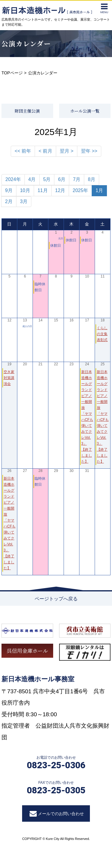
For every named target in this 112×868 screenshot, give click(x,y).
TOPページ (12, 73)
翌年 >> (89, 151)
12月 (60, 190)
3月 (24, 201)
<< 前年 (23, 151)
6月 (62, 179)
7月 (77, 179)
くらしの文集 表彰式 (102, 334)
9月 (9, 190)
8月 (92, 179)
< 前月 (45, 151)
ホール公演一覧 (85, 111)
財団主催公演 (27, 111)
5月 (47, 179)
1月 (99, 190)
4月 (32, 179)
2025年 (80, 190)
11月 (43, 190)
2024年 (13, 179)
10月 (25, 190)
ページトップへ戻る (56, 599)
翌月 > (67, 151)
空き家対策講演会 (9, 378)
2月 (9, 201)
